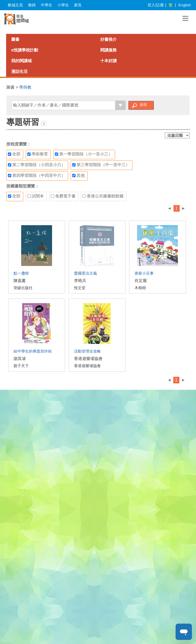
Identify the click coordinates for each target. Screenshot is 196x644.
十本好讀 (108, 61)
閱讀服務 (108, 50)
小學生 (63, 5)
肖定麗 (141, 281)
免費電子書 (63, 196)
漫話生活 (19, 71)
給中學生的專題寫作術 (33, 351)
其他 (78, 176)
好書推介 (108, 39)
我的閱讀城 (21, 61)
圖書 (15, 39)
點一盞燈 (21, 273)
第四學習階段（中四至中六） (37, 176)
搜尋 (143, 105)
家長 (78, 5)
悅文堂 (80, 288)
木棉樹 (140, 288)
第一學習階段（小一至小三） (84, 154)
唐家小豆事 (144, 273)
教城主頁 (15, 5)
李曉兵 (80, 281)
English (185, 5)
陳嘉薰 (20, 281)
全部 (14, 154)
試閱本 (36, 196)
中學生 (47, 5)
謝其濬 (20, 359)
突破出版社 (23, 288)
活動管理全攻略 (87, 351)
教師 (32, 5)
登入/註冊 (156, 5)
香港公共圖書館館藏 (103, 196)
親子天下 (21, 366)
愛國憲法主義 (85, 273)
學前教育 (38, 154)
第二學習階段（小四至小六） (37, 165)
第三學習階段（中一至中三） (101, 165)
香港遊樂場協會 (88, 359)
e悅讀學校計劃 (25, 50)
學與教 (25, 87)
